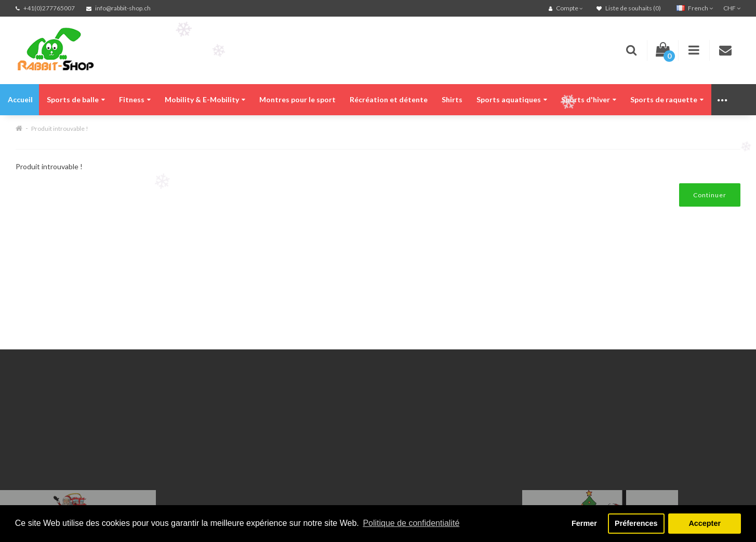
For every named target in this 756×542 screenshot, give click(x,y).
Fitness (135, 99)
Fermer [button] (584, 523)
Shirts (452, 99)
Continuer (710, 195)
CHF (732, 8)
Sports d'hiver (589, 99)
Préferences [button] (636, 523)
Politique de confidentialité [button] (411, 523)
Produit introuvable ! (60, 128)
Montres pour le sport (297, 99)
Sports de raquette (667, 99)
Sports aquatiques (512, 99)
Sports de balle (76, 99)
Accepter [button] (705, 523)
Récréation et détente (389, 99)
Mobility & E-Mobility (205, 99)
